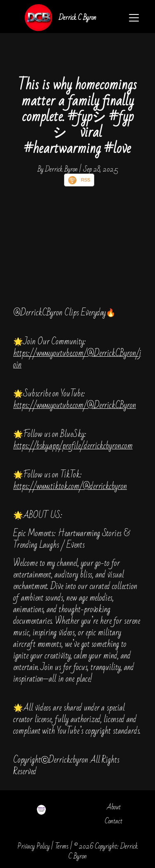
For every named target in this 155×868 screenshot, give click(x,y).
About (114, 807)
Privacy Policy (33, 846)
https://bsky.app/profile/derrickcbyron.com (73, 446)
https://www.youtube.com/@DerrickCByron (75, 405)
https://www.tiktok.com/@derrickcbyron (70, 486)
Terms (62, 846)
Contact (114, 821)
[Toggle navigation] (134, 18)
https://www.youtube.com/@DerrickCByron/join (77, 359)
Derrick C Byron (77, 18)
